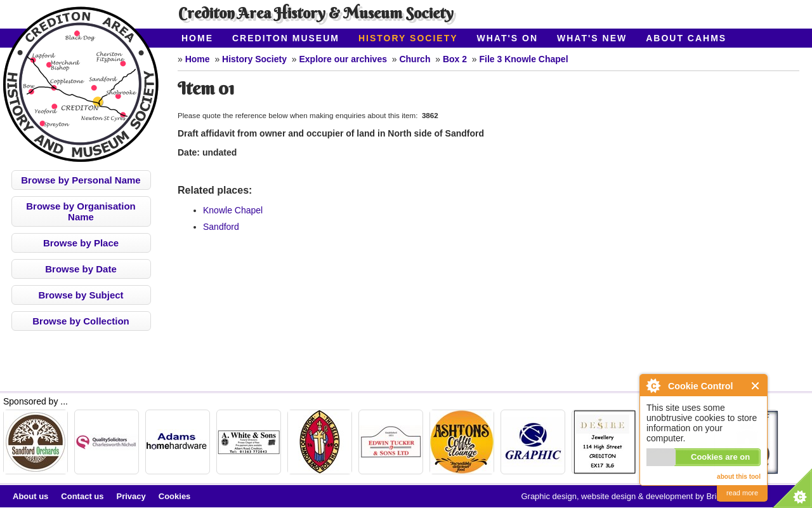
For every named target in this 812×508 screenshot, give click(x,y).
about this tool (739, 477)
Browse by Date (81, 269)
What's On (508, 38)
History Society (408, 38)
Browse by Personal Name (81, 180)
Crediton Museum (286, 38)
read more (742, 493)
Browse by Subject (81, 295)
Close (756, 386)
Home (197, 38)
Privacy (131, 496)
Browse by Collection (81, 321)
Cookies (175, 496)
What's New (592, 38)
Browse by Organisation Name (81, 211)
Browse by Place (81, 243)
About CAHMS (686, 38)
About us (30, 496)
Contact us (82, 496)
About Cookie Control (653, 385)
